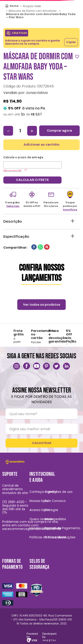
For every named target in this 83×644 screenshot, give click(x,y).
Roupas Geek (32, 6)
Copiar (71, 42)
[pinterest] (47, 247)
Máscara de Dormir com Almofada (33, 11)
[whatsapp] (40, 247)
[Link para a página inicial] (12, 6)
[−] (8, 131)
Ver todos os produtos (41, 305)
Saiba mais (13, 206)
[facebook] (34, 247)
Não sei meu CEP (15, 170)
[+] (32, 131)
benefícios (70, 210)
